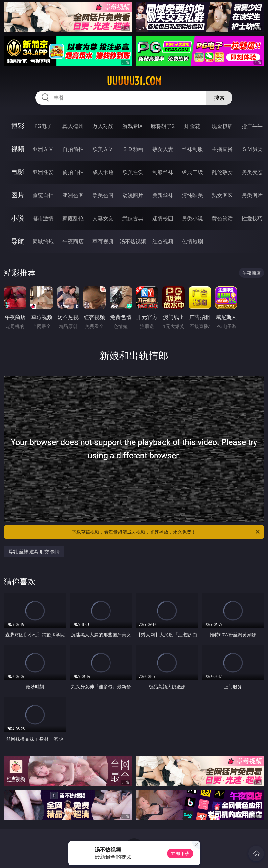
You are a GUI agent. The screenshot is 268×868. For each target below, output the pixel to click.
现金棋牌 (222, 126)
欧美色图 (103, 195)
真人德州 (73, 126)
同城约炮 (43, 241)
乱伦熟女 (222, 172)
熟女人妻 (163, 149)
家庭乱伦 (73, 218)
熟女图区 (222, 195)
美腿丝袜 (163, 195)
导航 (18, 241)
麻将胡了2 (163, 126)
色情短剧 (192, 241)
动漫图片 (133, 195)
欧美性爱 (133, 172)
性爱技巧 (252, 218)
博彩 (18, 126)
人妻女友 (103, 218)
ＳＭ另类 (252, 149)
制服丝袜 (163, 172)
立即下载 (180, 853)
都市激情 (43, 218)
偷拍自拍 (73, 172)
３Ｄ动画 (133, 149)
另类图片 (252, 195)
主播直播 (222, 149)
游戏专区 (133, 126)
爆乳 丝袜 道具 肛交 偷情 (34, 552)
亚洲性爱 (43, 172)
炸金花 (192, 126)
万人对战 (103, 126)
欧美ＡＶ (103, 149)
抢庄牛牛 (252, 126)
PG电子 (43, 126)
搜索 (219, 98)
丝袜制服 (192, 149)
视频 (18, 149)
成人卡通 (103, 172)
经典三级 (192, 172)
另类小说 (192, 218)
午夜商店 (73, 241)
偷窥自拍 (43, 195)
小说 (18, 218)
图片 (18, 195)
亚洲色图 (73, 195)
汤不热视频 (133, 241)
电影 (18, 172)
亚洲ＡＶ (43, 149)
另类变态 (252, 172)
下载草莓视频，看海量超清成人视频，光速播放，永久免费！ (166, 532)
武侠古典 (133, 218)
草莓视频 (103, 241)
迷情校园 (163, 218)
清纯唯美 (192, 195)
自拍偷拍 (73, 149)
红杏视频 (163, 241)
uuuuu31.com (134, 81)
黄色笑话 (222, 218)
